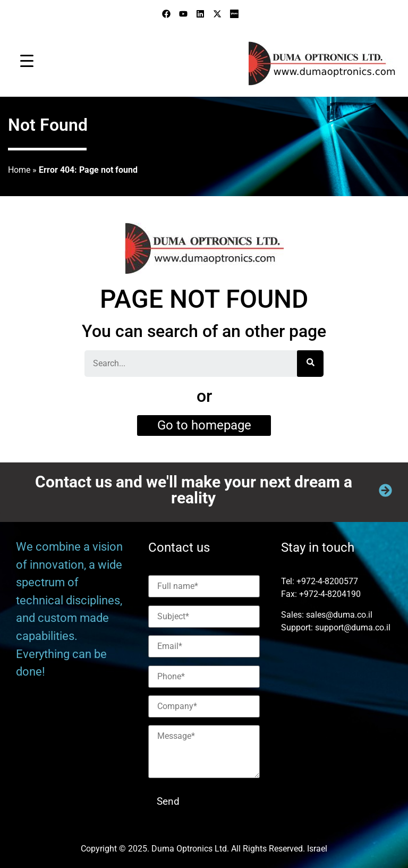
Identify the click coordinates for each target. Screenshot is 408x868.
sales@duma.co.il (339, 615)
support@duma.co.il (353, 627)
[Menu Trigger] (27, 61)
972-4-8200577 (330, 581)
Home (19, 170)
